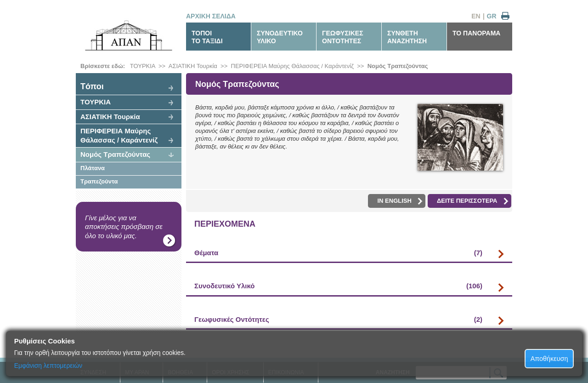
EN (476, 16)
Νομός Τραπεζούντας (398, 66)
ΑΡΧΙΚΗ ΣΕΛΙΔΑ (211, 16)
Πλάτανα (93, 168)
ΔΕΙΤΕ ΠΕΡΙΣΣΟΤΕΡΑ (473, 201)
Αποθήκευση (549, 359)
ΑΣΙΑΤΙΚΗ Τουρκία (193, 66)
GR (492, 16)
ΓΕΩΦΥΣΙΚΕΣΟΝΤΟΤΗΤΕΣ (343, 37)
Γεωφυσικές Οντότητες (338, 320)
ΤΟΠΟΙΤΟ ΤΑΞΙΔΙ (207, 37)
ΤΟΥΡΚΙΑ (143, 66)
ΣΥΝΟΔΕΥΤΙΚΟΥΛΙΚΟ (280, 37)
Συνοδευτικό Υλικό (338, 286)
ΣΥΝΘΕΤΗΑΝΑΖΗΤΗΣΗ (407, 37)
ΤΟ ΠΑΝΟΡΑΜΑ (476, 33)
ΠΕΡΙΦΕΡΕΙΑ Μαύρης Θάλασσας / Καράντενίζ (292, 66)
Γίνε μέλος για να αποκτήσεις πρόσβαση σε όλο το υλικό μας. (124, 227)
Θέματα (338, 253)
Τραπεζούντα (99, 181)
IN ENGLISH (400, 201)
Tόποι (92, 86)
